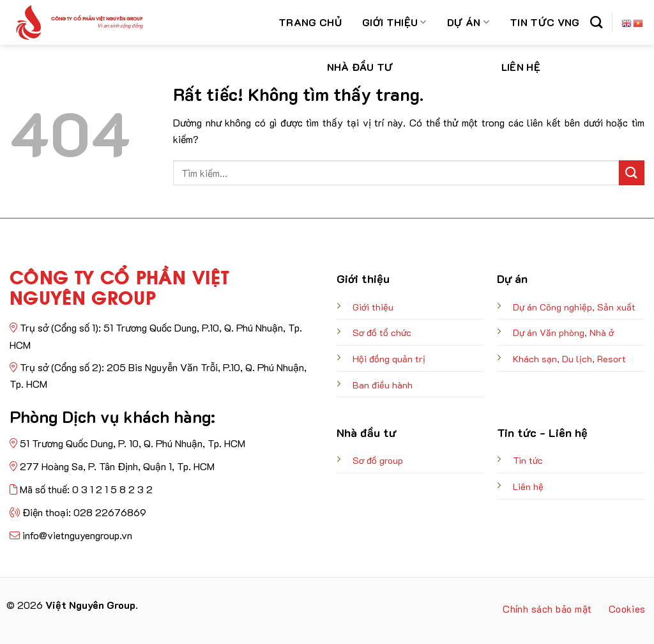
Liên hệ (521, 67)
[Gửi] (632, 173)
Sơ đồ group (378, 460)
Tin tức (528, 460)
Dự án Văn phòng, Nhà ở (563, 333)
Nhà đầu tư (360, 67)
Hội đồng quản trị (389, 359)
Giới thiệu (394, 22)
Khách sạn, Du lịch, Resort (569, 359)
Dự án (468, 22)
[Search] (596, 22)
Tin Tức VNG (545, 22)
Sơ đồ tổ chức (382, 333)
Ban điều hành (383, 385)
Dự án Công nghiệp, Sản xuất (574, 307)
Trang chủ (310, 22)
